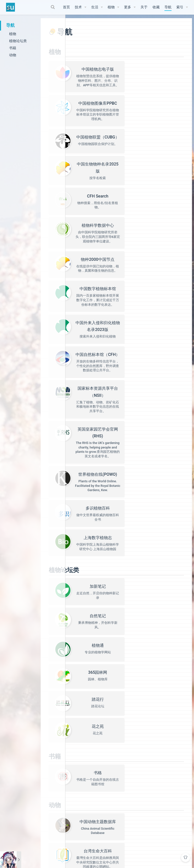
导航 (168, 7)
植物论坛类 (18, 41)
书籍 (13, 48)
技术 (78, 7)
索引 (180, 7)
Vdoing (100, 843)
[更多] (130, 7)
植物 (111, 7)
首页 (66, 7)
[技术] (81, 7)
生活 (95, 7)
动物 (13, 55)
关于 (144, 7)
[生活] (97, 7)
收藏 (156, 7)
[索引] (182, 7)
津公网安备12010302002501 (138, 849)
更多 (128, 7)
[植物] (113, 7)
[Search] (54, 7)
